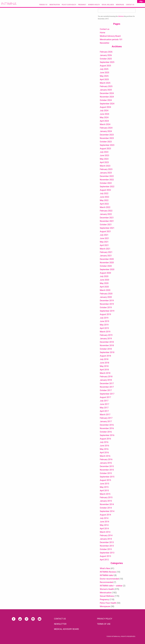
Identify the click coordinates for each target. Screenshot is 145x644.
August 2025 (105, 66)
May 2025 (104, 76)
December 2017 (107, 383)
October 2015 (106, 473)
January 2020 (106, 297)
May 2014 (104, 525)
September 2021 (107, 228)
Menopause (120, 5)
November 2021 (107, 221)
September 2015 (107, 477)
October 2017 (106, 390)
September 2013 (107, 553)
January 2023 (106, 173)
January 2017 (106, 421)
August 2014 (105, 515)
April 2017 (104, 411)
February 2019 (106, 335)
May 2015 (104, 487)
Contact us (105, 29)
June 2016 (104, 446)
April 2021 (104, 245)
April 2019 (104, 328)
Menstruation (55, 5)
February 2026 (106, 52)
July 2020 (104, 276)
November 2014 (107, 504)
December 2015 (107, 466)
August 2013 (105, 556)
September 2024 (107, 104)
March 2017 (105, 415)
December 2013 (107, 542)
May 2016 (104, 449)
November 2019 (107, 304)
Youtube (40, 619)
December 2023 (107, 135)
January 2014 (106, 539)
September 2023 (107, 145)
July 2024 (104, 111)
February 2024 (106, 128)
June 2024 (104, 114)
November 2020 (107, 263)
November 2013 (107, 546)
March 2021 (105, 249)
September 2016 (107, 435)
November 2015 (107, 470)
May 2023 (104, 159)
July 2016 (104, 442)
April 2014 (104, 529)
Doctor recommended (109, 579)
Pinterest (27, 619)
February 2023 (106, 169)
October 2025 (106, 59)
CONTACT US (60, 619)
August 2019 (105, 314)
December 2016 (107, 425)
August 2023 (105, 149)
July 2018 (104, 359)
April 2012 (104, 560)
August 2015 (105, 480)
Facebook (14, 619)
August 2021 (105, 231)
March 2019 (105, 332)
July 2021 (104, 235)
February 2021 (106, 252)
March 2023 (105, 166)
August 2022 (105, 190)
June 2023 (104, 155)
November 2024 (107, 97)
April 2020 (104, 287)
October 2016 (106, 432)
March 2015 (105, 494)
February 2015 (106, 497)
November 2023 (107, 138)
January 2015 (106, 501)
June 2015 (104, 484)
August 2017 (105, 397)
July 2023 (104, 152)
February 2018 (106, 377)
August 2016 (105, 439)
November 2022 (107, 180)
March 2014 (105, 532)
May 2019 (104, 325)
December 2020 (107, 259)
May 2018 (104, 366)
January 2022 (106, 214)
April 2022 (104, 204)
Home (103, 33)
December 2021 (107, 218)
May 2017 (104, 408)
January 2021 (106, 256)
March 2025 (105, 83)
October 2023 (106, 142)
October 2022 (106, 183)
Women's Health (107, 589)
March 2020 (105, 290)
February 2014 (106, 535)
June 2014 (104, 522)
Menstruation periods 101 (111, 39)
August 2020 (105, 273)
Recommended (107, 582)
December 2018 (107, 342)
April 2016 (104, 453)
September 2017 (107, 394)
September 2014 (107, 511)
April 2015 (104, 491)
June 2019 (104, 321)
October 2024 (106, 100)
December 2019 (107, 301)
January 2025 (106, 90)
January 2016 (106, 463)
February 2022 (106, 211)
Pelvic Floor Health (69, 5)
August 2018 (105, 356)
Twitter (20, 619)
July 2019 (104, 318)
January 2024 (106, 131)
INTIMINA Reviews (108, 572)
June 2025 (104, 73)
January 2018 (106, 380)
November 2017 (107, 387)
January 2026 (106, 55)
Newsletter (105, 43)
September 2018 (107, 352)
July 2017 (104, 401)
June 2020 (104, 280)
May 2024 (104, 117)
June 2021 (104, 238)
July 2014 (104, 518)
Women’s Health (94, 5)
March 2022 (105, 207)
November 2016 (107, 428)
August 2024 (105, 107)
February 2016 (106, 459)
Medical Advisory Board (110, 36)
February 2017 (106, 418)
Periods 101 (43, 5)
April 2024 (104, 121)
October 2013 (106, 549)
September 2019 (107, 311)
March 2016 (105, 456)
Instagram (33, 619)
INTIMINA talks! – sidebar (111, 586)
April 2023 (104, 162)
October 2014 (106, 508)
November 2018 (107, 345)
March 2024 (105, 124)
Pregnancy (82, 5)
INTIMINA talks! (107, 575)
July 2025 (104, 69)
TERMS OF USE (104, 624)
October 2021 (106, 225)
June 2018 (104, 363)
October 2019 (106, 307)
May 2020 (104, 283)
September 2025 (107, 62)
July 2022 (104, 193)
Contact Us (130, 5)
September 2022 (107, 187)
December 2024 (107, 93)
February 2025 (106, 86)
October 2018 (106, 349)
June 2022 (104, 197)
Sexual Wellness (108, 5)
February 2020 (106, 294)
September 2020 (107, 269)
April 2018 (104, 370)
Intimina (121, 16)
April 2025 (104, 79)
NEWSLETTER (60, 624)
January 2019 (106, 339)
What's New (105, 568)
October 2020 (106, 266)
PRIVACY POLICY (105, 619)
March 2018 (105, 373)
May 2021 (104, 242)
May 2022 (104, 200)
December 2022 (107, 176)
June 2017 (104, 404)
